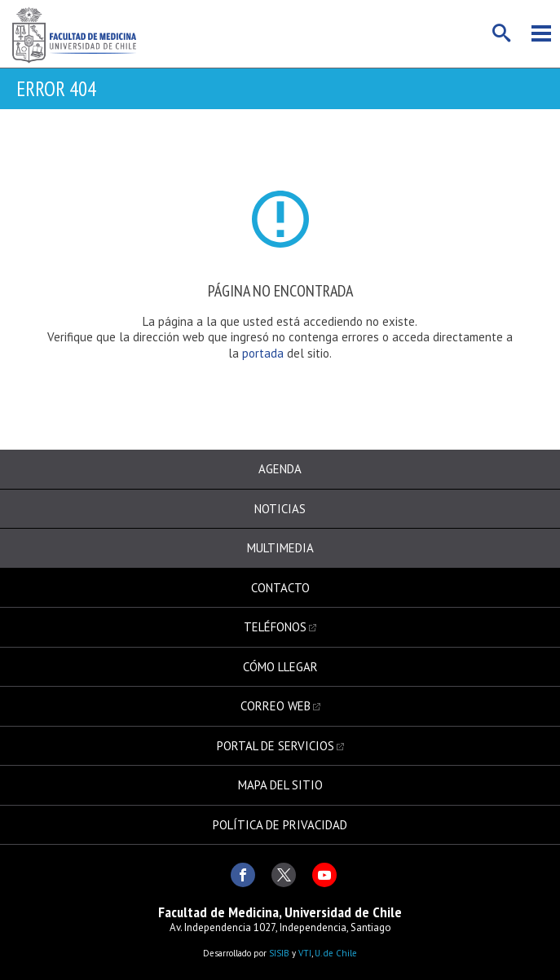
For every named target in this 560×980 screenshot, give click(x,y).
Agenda (280, 469)
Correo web (276, 706)
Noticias (280, 509)
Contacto (280, 588)
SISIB (279, 953)
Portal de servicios (276, 746)
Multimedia (280, 548)
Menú (541, 33)
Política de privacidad (280, 825)
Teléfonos (275, 627)
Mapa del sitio (280, 785)
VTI (305, 953)
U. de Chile (336, 953)
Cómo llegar (280, 667)
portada (265, 353)
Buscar (502, 33)
